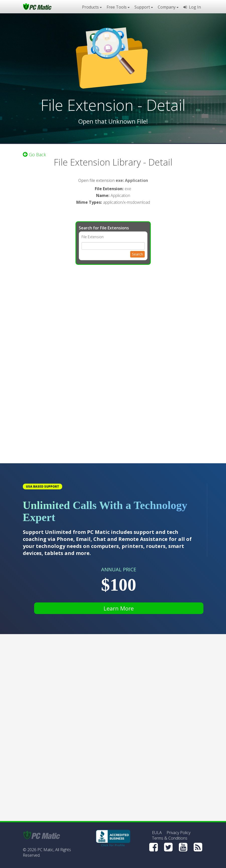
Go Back (34, 155)
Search (137, 254)
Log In (192, 7)
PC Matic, (46, 850)
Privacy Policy (178, 833)
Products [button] (92, 7)
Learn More (119, 608)
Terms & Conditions (170, 838)
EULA (157, 833)
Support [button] (144, 7)
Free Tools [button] (118, 7)
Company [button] (168, 7)
